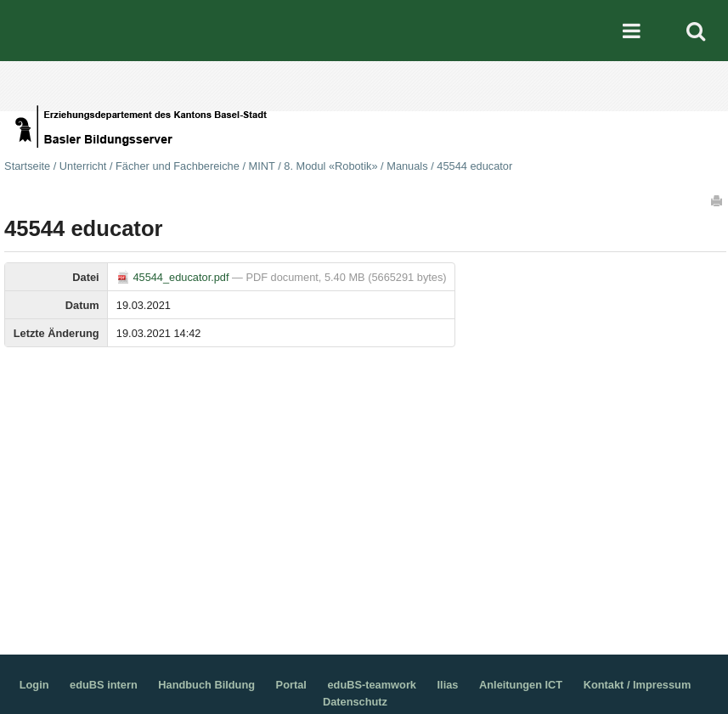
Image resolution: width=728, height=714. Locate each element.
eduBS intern (104, 685)
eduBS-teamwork (372, 685)
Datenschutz (355, 702)
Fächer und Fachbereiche (178, 166)
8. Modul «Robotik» (330, 166)
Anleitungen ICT (521, 685)
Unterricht (83, 166)
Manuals (407, 166)
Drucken (718, 200)
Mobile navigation (632, 31)
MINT (262, 166)
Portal (291, 685)
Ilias (448, 685)
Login (34, 685)
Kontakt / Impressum (638, 685)
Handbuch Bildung (206, 685)
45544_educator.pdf (174, 277)
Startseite (27, 166)
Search (696, 31)
